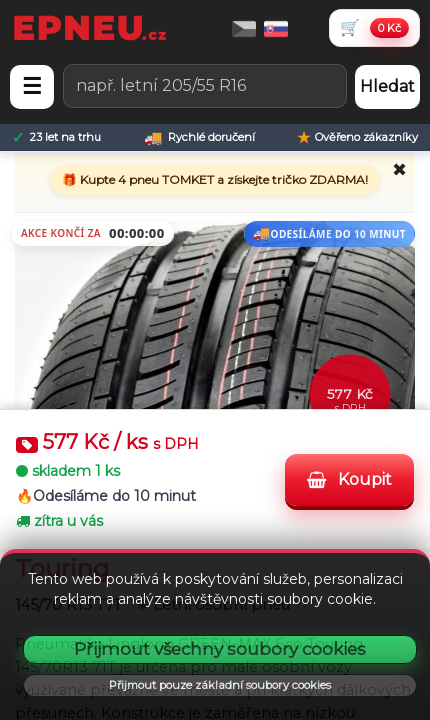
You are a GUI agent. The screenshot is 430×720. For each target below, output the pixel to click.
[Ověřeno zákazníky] (357, 137)
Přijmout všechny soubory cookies (220, 649)
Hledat (387, 86)
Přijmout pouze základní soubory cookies (220, 685)
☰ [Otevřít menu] (32, 86)
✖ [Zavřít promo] (399, 170)
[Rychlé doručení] (199, 137)
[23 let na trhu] (56, 137)
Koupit (349, 479)
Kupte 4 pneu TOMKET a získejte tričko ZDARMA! (222, 179)
